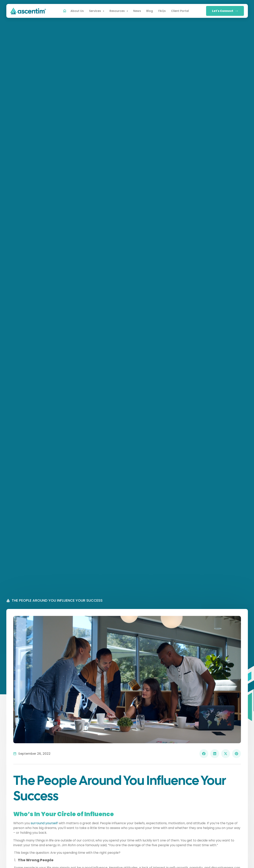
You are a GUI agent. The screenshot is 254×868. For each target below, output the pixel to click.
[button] (204, 754)
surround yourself (44, 823)
